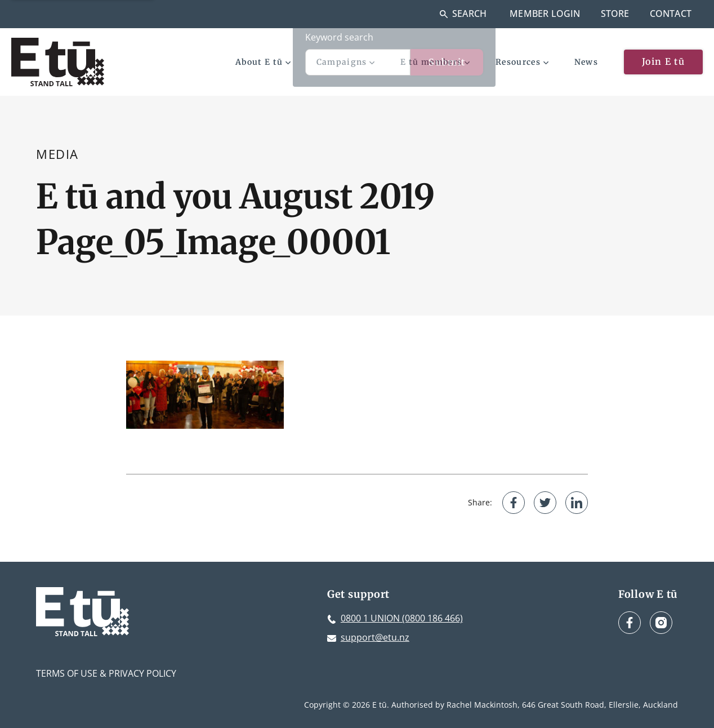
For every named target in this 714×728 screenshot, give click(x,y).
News (586, 62)
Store (615, 14)
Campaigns (346, 62)
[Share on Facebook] (514, 503)
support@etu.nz (375, 637)
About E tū (263, 62)
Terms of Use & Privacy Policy (106, 673)
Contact (671, 14)
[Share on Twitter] (545, 503)
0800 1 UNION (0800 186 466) (402, 618)
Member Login (545, 14)
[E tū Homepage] (58, 62)
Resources (522, 62)
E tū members (435, 62)
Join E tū (663, 61)
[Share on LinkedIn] (577, 503)
